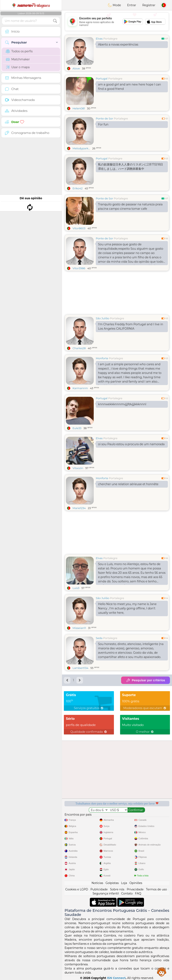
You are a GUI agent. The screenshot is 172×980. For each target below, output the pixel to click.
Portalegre (110, 39)
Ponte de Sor (104, 118)
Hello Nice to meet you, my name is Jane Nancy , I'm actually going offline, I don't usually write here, (127, 608)
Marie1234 (79, 508)
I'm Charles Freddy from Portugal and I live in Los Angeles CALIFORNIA (131, 326)
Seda (99, 638)
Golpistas (112, 883)
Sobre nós (117, 889)
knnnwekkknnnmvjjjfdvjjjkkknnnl (122, 404)
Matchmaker (18, 59)
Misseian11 (79, 628)
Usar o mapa (18, 67)
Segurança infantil (106, 893)
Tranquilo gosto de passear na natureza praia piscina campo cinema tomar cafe (130, 207)
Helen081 (79, 108)
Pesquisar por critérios (146, 680)
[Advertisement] (117, 22)
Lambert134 (80, 668)
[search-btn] (55, 21)
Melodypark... (81, 148)
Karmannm (80, 388)
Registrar (149, 5)
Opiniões (136, 883)
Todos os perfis (19, 51)
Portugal (102, 78)
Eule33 (77, 428)
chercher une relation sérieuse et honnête (128, 484)
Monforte (102, 358)
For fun (103, 124)
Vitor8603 (79, 228)
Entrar (132, 5)
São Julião (102, 318)
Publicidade (99, 889)
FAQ (138, 893)
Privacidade (135, 889)
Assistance (162, 972)
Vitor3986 (79, 268)
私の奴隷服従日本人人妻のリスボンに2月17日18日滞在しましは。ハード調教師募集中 (130, 167)
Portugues (31, 5)
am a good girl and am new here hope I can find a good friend (130, 87)
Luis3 (76, 588)
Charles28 (79, 348)
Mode (114, 5)
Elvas (99, 39)
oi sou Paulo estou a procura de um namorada (131, 444)
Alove (76, 68)
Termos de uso (156, 889)
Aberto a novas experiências (118, 44)
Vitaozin (78, 468)
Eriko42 (78, 188)
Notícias (97, 883)
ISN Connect (116, 978)
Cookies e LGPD (77, 889)
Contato (127, 893)
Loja (124, 883)
